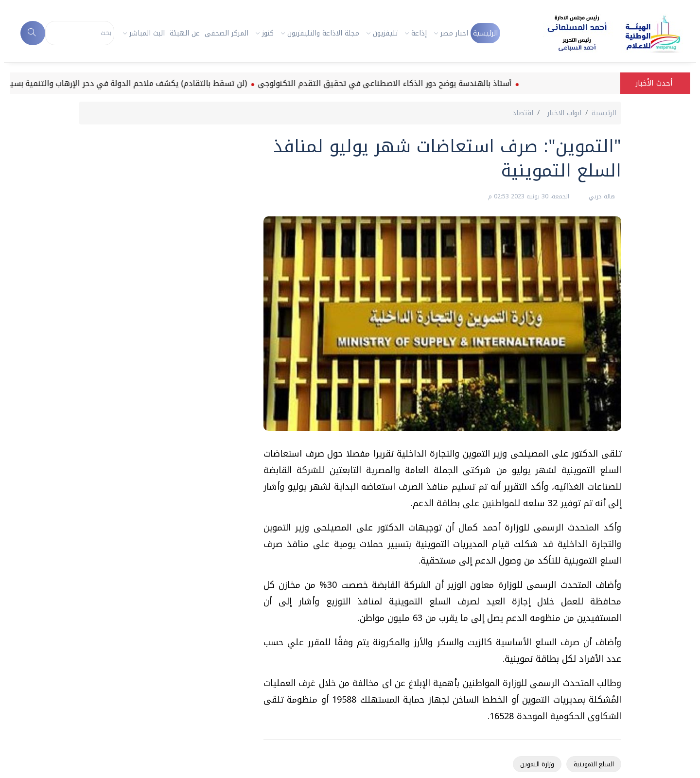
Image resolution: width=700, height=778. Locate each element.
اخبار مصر (454, 33)
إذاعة (419, 33)
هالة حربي (601, 196)
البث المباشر (147, 33)
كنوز (268, 33)
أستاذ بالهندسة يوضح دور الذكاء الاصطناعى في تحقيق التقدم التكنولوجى (377, 83)
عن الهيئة (185, 33)
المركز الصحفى (227, 33)
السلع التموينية (594, 764)
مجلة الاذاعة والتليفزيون (323, 33)
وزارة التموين (537, 764)
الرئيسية (485, 33)
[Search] (80, 33)
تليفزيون (385, 33)
